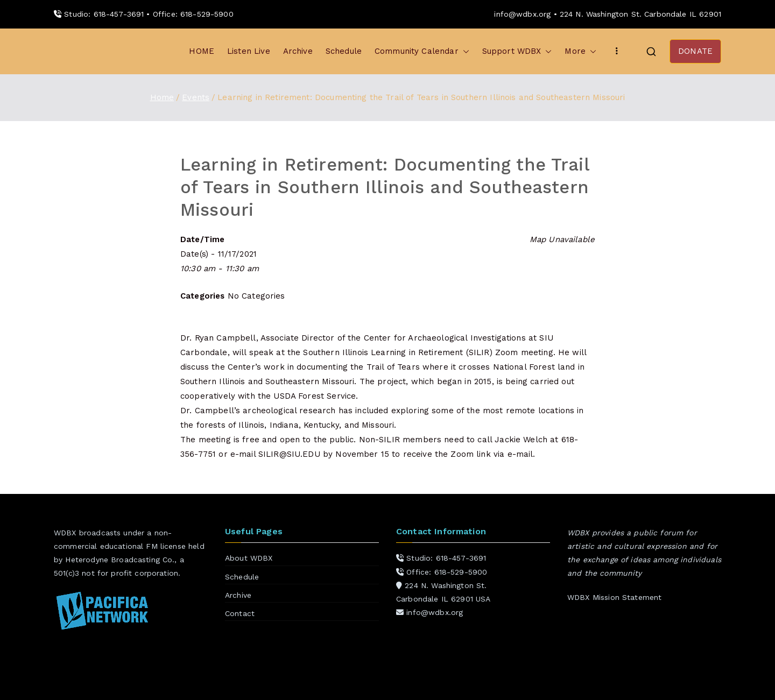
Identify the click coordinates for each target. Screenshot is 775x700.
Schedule (344, 51)
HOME (202, 51)
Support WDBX (517, 51)
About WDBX (249, 558)
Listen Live (249, 51)
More (580, 51)
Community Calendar (422, 51)
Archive (298, 51)
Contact (240, 613)
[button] (464, 51)
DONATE (695, 51)
